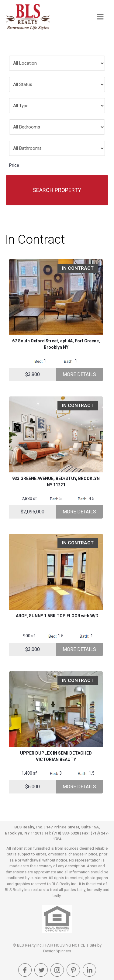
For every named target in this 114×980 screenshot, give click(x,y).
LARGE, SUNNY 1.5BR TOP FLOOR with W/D (56, 616)
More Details (79, 374)
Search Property (57, 190)
